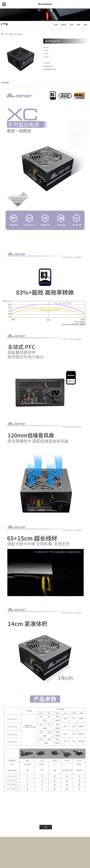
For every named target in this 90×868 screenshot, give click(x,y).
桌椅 (85, 25)
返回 (46, 827)
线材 (78, 25)
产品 (6, 34)
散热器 (64, 25)
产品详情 (5, 83)
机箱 (56, 25)
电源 (72, 25)
